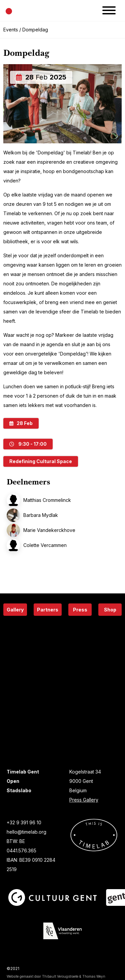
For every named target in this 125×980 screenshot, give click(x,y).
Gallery (15, 610)
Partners (48, 610)
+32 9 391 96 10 (24, 822)
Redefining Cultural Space (41, 461)
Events (11, 30)
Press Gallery (84, 800)
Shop (110, 610)
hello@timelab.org (26, 832)
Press (80, 610)
